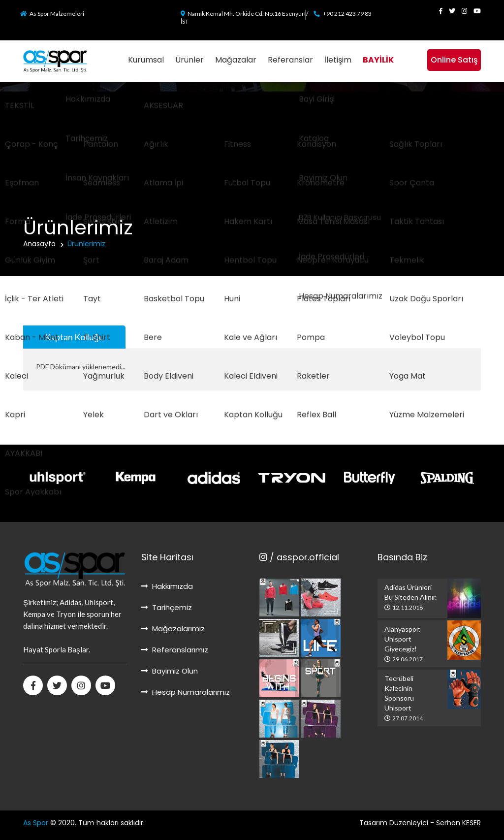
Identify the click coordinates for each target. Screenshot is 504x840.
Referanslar (290, 60)
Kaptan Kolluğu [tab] (74, 337)
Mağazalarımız (173, 629)
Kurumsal (146, 60)
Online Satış (454, 60)
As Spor (36, 823)
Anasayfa (39, 244)
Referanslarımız (175, 650)
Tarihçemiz (167, 607)
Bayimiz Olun (170, 671)
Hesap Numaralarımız (186, 692)
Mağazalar (236, 60)
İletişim (338, 60)
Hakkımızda (167, 586)
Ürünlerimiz (86, 244)
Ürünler (189, 60)
